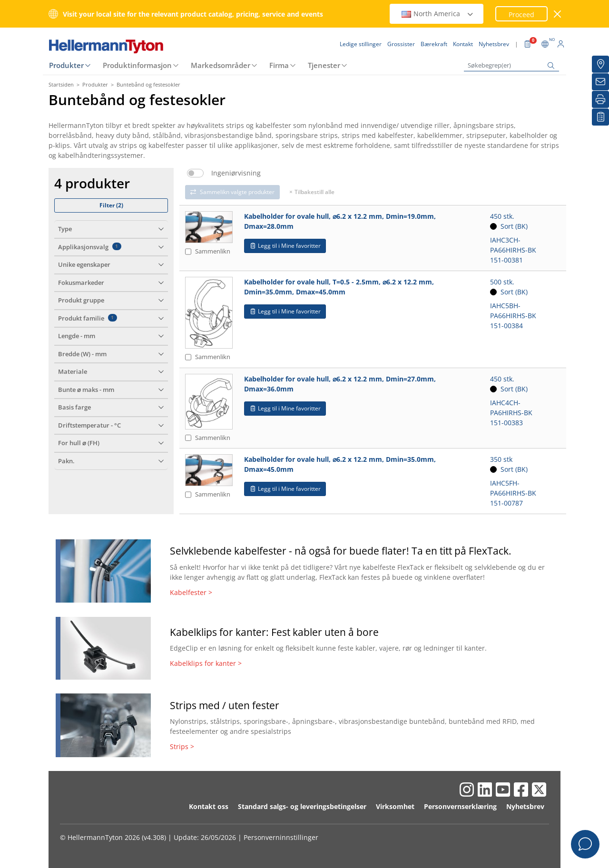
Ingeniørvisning (236, 173)
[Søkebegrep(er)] (511, 65)
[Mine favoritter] (600, 117)
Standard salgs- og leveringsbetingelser (302, 806)
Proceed (521, 15)
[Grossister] (600, 64)
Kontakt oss (209, 806)
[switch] (195, 173)
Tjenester (324, 65)
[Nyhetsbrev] (600, 82)
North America (438, 14)
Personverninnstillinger (281, 837)
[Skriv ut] (600, 99)
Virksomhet (395, 806)
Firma (279, 65)
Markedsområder (221, 65)
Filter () (111, 205)
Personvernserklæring (460, 806)
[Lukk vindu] (558, 14)
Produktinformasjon (137, 65)
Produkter (66, 65)
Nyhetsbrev (525, 806)
